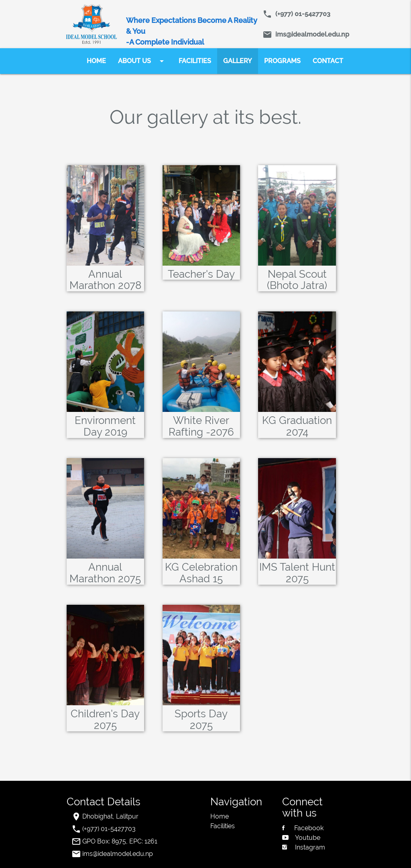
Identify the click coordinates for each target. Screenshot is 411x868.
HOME (96, 61)
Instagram (304, 847)
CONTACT (328, 61)
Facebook (303, 828)
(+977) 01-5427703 (301, 14)
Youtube (301, 838)
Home (220, 816)
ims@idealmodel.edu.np (311, 34)
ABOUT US (142, 61)
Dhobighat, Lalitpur (110, 816)
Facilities (223, 826)
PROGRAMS (282, 61)
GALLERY (238, 61)
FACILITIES (195, 61)
